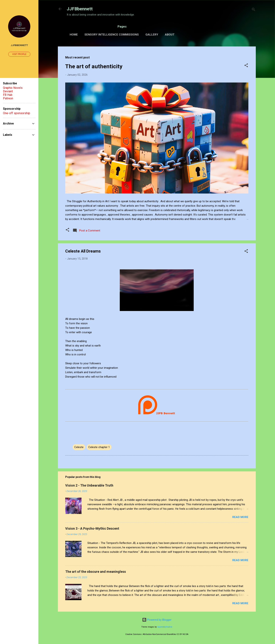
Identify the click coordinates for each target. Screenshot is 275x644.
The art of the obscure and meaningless (96, 572)
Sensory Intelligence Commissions (112, 35)
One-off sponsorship (17, 113)
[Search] (254, 10)
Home (74, 35)
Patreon (8, 98)
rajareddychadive (165, 627)
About (170, 35)
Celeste (79, 447)
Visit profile (19, 54)
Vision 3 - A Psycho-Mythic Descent (92, 528)
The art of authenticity (94, 66)
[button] (246, 66)
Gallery (152, 35)
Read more (240, 517)
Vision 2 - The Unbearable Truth (89, 485)
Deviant (8, 91)
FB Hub (8, 95)
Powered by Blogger (157, 620)
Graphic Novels (13, 88)
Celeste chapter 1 (99, 447)
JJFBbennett (80, 9)
